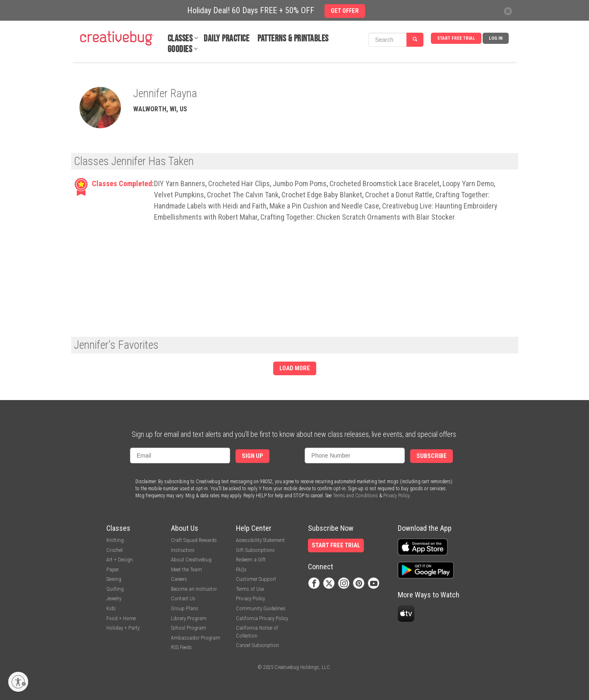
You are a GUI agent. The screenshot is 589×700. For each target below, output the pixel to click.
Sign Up (252, 456)
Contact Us (183, 598)
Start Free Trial (456, 38)
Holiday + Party (123, 628)
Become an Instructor (194, 589)
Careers (179, 579)
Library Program (189, 618)
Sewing (114, 579)
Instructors (183, 550)
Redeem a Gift (251, 560)
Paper (113, 569)
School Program (189, 628)
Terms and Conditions (355, 496)
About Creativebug (191, 560)
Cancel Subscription (257, 645)
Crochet (115, 550)
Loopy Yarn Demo (468, 183)
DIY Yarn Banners (180, 183)
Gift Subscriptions (255, 550)
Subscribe (432, 456)
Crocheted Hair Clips (239, 183)
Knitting (115, 540)
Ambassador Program (196, 638)
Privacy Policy (396, 496)
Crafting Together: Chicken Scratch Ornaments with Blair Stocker (358, 217)
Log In (496, 38)
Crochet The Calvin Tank (243, 195)
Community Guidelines (261, 608)
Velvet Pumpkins (179, 195)
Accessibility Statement (260, 540)
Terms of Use (250, 589)
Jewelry (114, 598)
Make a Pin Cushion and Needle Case (324, 206)
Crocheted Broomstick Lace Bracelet (385, 183)
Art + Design (120, 560)
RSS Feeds (182, 647)
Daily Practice (226, 39)
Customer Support (256, 579)
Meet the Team (186, 569)
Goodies (180, 49)
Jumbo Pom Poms (300, 183)
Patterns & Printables (293, 39)
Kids (111, 608)
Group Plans (185, 608)
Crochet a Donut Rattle (399, 195)
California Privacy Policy (262, 618)
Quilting (115, 589)
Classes (180, 39)
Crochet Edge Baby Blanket (322, 195)
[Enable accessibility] (18, 682)
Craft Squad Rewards (194, 540)
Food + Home (121, 618)
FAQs (241, 569)
